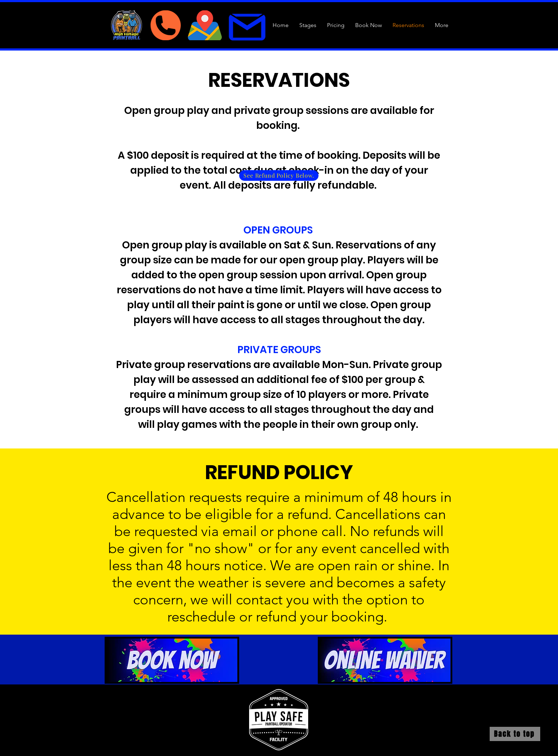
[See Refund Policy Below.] (279, 175)
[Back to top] (515, 734)
